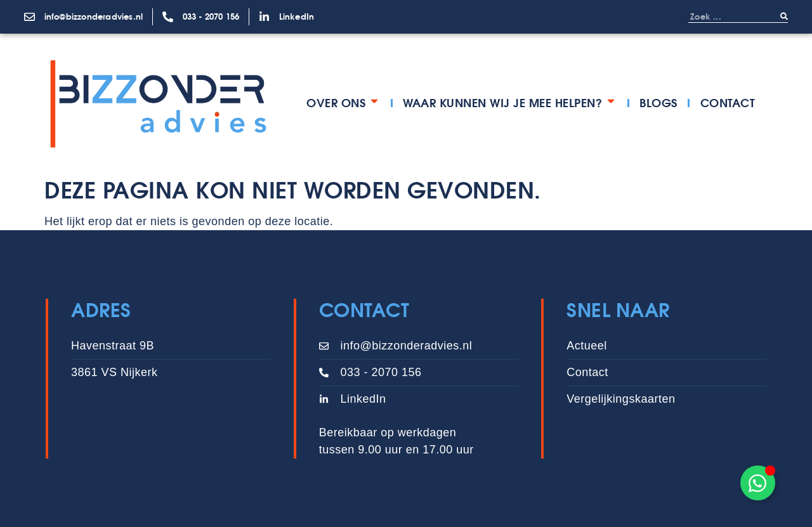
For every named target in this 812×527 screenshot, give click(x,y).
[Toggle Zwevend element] (758, 483)
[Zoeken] (784, 16)
